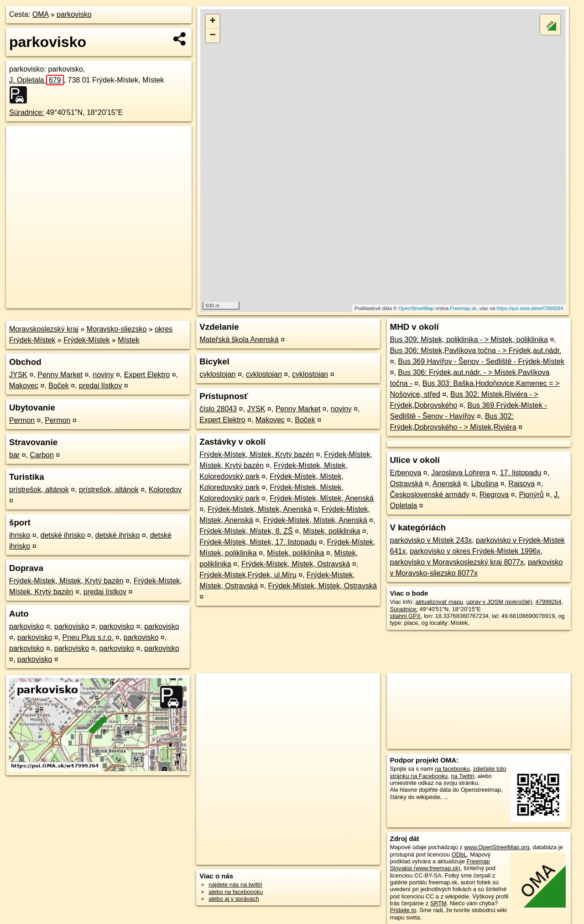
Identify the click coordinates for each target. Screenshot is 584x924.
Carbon (42, 455)
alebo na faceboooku (236, 892)
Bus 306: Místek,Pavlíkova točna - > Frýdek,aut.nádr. (476, 350)
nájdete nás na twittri (235, 885)
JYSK (18, 375)
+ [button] (213, 21)
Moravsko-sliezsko (117, 329)
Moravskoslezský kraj (44, 329)
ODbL (459, 854)
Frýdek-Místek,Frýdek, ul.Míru (248, 575)
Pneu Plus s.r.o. (88, 637)
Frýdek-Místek (86, 340)
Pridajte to (403, 910)
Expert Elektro (147, 375)
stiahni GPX (406, 616)
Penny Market (60, 375)
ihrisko (20, 535)
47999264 (549, 602)
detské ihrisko (63, 535)
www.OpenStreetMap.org (497, 847)
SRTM (438, 903)
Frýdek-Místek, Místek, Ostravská (296, 564)
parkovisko (74, 14)
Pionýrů (531, 495)
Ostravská (407, 484)
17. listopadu (521, 473)
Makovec (24, 386)
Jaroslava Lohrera (460, 473)
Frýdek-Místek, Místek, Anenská (322, 498)
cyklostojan (217, 374)
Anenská (447, 484)
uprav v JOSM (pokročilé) (499, 602)
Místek (128, 340)
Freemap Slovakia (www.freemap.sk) (440, 865)
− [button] (213, 36)
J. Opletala (36, 80)
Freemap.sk (463, 308)
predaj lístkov (100, 386)
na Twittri (462, 776)
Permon (22, 420)
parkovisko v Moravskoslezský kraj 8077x (457, 562)
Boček (58, 386)
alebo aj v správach (234, 899)
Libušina (485, 484)
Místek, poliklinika (331, 531)
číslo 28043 (218, 409)
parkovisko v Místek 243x (431, 540)
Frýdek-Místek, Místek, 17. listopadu (258, 542)
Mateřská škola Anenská (239, 340)
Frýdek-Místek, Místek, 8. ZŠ (246, 531)
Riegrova (494, 495)
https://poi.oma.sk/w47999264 (530, 308)
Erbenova (406, 473)
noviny (103, 375)
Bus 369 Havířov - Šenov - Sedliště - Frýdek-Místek (481, 361)
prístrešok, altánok (39, 490)
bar (14, 455)
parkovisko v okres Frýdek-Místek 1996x (475, 551)
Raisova (521, 484)
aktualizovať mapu (439, 602)
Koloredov (165, 490)
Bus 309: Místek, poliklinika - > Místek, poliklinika (469, 340)
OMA (41, 14)
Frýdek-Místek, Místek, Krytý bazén (66, 581)
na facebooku (452, 769)
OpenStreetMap (416, 308)
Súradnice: (27, 112)
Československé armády (430, 495)
